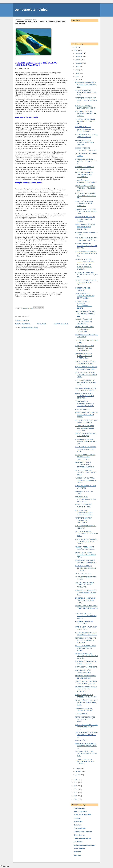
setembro (79, 63)
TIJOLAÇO (78, 852)
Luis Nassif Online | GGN (83, 838)
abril (77, 80)
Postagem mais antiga (60, 324)
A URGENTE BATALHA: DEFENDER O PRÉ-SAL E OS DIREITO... (86, 246)
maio (77, 76)
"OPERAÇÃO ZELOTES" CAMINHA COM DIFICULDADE (84, 520)
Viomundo (78, 855)
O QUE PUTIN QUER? (83, 409)
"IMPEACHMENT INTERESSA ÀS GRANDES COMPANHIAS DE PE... (86, 211)
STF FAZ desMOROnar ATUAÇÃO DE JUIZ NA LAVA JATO (86, 92)
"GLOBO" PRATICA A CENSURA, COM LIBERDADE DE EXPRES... (86, 282)
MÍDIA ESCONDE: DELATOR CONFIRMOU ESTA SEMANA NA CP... (86, 375)
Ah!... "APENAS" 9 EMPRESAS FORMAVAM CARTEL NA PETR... (86, 449)
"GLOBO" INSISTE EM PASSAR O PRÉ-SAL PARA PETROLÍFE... (86, 689)
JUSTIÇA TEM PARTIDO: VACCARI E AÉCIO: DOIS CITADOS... (85, 761)
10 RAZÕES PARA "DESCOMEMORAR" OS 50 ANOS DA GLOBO (85, 499)
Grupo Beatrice (79, 835)
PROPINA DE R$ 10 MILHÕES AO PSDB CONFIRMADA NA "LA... (86, 85)
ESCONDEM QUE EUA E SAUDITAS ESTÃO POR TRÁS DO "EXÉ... (86, 656)
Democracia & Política (31, 10)
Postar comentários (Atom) (29, 328)
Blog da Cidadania (80, 812)
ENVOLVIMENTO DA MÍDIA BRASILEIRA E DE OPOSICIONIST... (84, 329)
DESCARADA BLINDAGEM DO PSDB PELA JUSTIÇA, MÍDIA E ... (86, 746)
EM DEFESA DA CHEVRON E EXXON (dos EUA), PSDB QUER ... (85, 600)
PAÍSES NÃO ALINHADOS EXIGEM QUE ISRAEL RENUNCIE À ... (84, 175)
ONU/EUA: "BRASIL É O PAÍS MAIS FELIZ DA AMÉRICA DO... (85, 314)
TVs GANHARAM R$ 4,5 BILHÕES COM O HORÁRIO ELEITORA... (86, 568)
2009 (76, 796)
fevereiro (79, 771)
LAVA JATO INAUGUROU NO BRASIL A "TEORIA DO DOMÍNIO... (85, 219)
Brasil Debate (79, 822)
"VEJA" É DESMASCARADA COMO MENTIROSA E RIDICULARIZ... (85, 585)
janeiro (78, 775)
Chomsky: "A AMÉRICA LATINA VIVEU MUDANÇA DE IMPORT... (86, 648)
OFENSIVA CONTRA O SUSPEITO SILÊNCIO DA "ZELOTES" (85, 142)
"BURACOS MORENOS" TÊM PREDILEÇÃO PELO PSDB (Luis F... (85, 188)
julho (77, 70)
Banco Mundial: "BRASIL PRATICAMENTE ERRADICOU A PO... (86, 534)
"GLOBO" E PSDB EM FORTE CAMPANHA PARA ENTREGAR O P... (85, 457)
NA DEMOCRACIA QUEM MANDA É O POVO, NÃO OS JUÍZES (86, 472)
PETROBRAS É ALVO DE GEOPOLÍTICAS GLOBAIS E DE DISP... (86, 114)
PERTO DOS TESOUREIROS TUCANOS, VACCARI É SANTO (85, 719)
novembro (79, 56)
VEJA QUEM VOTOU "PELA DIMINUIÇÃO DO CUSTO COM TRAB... (85, 428)
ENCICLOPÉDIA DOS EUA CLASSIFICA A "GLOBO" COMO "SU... (84, 204)
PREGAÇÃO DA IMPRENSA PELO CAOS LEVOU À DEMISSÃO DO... (85, 348)
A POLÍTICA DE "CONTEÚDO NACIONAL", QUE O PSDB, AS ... (85, 121)
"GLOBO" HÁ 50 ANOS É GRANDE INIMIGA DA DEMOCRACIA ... (84, 321)
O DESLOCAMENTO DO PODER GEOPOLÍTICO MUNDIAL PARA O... (86, 541)
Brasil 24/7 (78, 818)
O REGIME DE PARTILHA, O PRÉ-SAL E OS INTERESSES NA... (86, 161)
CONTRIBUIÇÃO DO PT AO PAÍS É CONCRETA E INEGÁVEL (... (86, 735)
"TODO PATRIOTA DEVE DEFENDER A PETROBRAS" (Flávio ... (86, 616)
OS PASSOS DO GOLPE (84, 574)
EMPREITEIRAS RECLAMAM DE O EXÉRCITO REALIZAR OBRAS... (86, 415)
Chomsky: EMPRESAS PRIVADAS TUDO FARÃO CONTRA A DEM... (85, 296)
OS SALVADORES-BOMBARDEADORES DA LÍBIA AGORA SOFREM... (85, 404)
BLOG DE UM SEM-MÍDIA (83, 815)
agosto (78, 67)
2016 (76, 47)
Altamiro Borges (80, 808)
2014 (76, 779)
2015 (76, 51)
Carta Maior (78, 825)
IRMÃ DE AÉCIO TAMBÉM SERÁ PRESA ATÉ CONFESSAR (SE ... (86, 608)
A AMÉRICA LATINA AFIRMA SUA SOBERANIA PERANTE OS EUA (86, 480)
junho (78, 73)
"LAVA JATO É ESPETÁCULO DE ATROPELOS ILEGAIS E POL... (86, 727)
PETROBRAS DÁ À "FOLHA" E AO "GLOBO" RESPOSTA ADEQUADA (86, 640)
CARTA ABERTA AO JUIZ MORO (86, 667)
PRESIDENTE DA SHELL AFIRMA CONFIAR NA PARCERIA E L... (84, 356)
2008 (76, 799)
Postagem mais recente (23, 324)
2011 (76, 789)
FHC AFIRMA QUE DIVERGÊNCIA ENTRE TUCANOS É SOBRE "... (84, 512)
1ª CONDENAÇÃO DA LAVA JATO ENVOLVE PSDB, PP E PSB (86, 441)
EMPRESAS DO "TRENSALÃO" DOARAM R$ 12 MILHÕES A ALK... (86, 592)
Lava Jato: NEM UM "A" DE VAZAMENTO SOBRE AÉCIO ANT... (86, 754)
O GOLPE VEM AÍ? (82, 714)
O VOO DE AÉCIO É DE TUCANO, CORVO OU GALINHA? (84, 267)
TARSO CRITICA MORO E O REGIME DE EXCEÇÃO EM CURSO (85, 382)
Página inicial (42, 324)
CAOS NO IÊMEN (81, 740)
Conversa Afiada (80, 828)
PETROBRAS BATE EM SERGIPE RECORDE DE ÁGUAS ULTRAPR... (84, 129)
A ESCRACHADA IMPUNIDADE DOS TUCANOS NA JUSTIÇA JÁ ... (86, 254)
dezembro (79, 53)
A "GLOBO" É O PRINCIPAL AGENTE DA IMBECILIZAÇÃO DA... (86, 275)
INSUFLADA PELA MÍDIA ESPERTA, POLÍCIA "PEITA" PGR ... (86, 555)
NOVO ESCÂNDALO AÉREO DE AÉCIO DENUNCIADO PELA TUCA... (86, 702)
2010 (76, 793)
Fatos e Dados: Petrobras (83, 832)
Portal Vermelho (80, 848)
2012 (76, 786)
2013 (76, 783)
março (78, 768)
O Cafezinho (78, 842)
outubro (78, 60)
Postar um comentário (22, 320)
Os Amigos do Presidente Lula (85, 845)
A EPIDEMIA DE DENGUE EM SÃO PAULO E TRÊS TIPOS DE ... (86, 196)
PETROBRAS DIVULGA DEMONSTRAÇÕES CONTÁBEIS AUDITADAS (85, 465)
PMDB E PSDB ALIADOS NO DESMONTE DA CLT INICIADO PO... (85, 227)
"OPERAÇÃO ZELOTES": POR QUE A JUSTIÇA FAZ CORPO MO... (86, 100)
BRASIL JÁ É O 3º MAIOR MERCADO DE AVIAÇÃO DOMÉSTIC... (84, 396)
